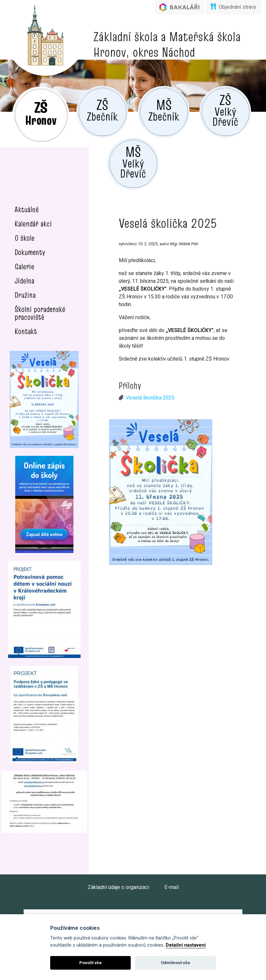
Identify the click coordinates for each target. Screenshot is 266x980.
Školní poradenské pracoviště (40, 313)
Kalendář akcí (33, 224)
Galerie (24, 266)
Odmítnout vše (175, 963)
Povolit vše (90, 963)
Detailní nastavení (186, 945)
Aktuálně (27, 209)
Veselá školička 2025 (150, 398)
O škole (25, 238)
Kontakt (26, 331)
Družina (25, 295)
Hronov (41, 113)
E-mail (172, 887)
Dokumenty (30, 252)
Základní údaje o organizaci (118, 887)
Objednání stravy (233, 7)
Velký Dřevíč (225, 110)
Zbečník (102, 110)
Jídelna (24, 281)
